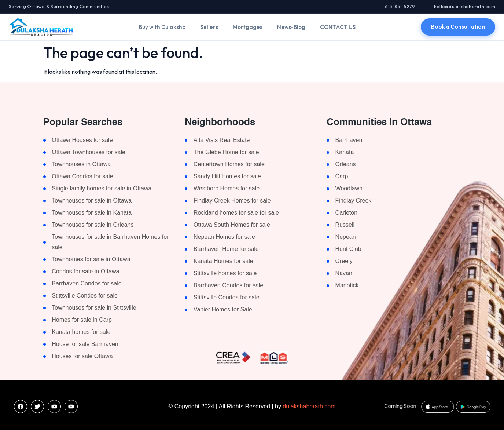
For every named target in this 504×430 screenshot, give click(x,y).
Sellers (209, 27)
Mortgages (248, 27)
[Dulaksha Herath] (41, 27)
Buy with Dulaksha (162, 27)
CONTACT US (338, 27)
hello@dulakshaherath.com (465, 6)
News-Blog (291, 27)
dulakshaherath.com (309, 406)
